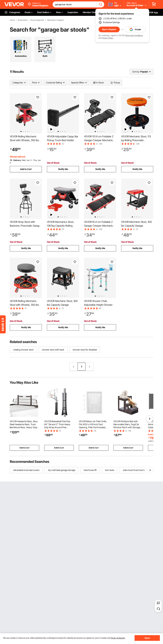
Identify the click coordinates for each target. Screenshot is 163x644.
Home (12, 20)
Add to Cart (26, 169)
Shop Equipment (37, 20)
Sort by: (136, 72)
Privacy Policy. (108, 38)
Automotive (23, 20)
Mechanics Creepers (56, 20)
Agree (147, 638)
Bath (45, 56)
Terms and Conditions (134, 35)
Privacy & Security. (118, 638)
